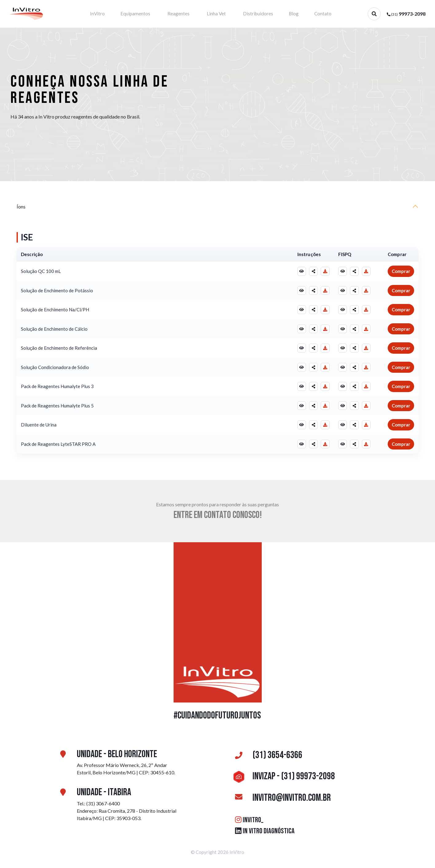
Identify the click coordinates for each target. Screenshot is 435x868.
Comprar (401, 272)
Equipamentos (145, 14)
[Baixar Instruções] (323, 272)
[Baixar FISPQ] (366, 272)
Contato (308, 14)
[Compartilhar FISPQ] (354, 272)
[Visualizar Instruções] (299, 272)
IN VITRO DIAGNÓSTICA (265, 832)
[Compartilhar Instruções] (311, 272)
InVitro (112, 14)
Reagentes (184, 14)
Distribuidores (254, 14)
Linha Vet (216, 14)
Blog (284, 14)
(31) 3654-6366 (267, 756)
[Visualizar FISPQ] (341, 272)
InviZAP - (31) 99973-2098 (283, 777)
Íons (21, 207)
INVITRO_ (249, 821)
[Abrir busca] (374, 14)
